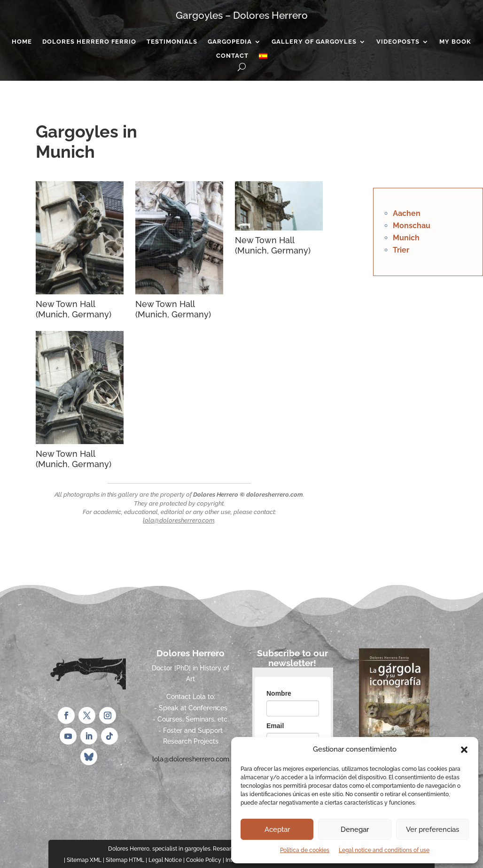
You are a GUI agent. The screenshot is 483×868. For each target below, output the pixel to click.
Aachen (407, 213)
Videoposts (398, 42)
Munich (406, 238)
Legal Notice (165, 860)
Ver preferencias (432, 830)
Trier (401, 250)
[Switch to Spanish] (263, 58)
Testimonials (172, 42)
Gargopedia (230, 42)
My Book (455, 42)
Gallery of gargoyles (314, 42)
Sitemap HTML (125, 860)
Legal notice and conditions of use (384, 850)
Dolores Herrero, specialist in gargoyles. (160, 849)
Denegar (355, 830)
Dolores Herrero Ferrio (89, 42)
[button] (464, 750)
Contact (232, 56)
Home (22, 42)
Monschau (412, 226)
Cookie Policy (204, 860)
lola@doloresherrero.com (179, 520)
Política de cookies (305, 850)
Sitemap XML (84, 860)
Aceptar (277, 830)
